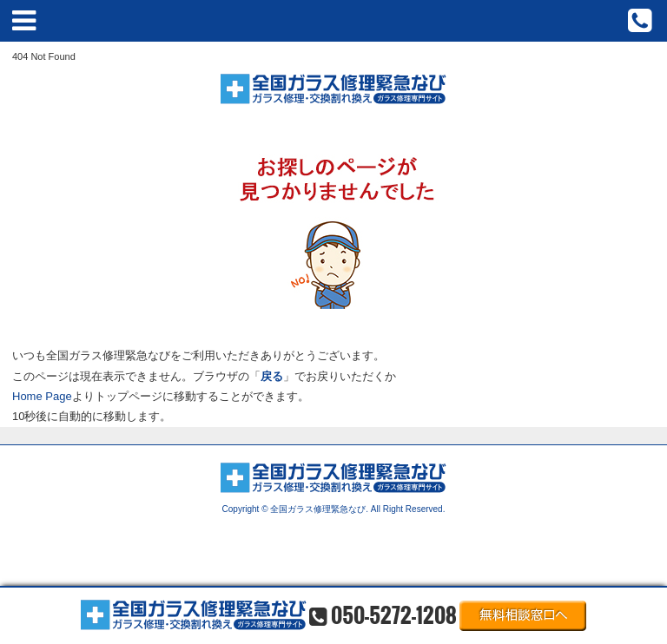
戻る (272, 376)
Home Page (42, 396)
